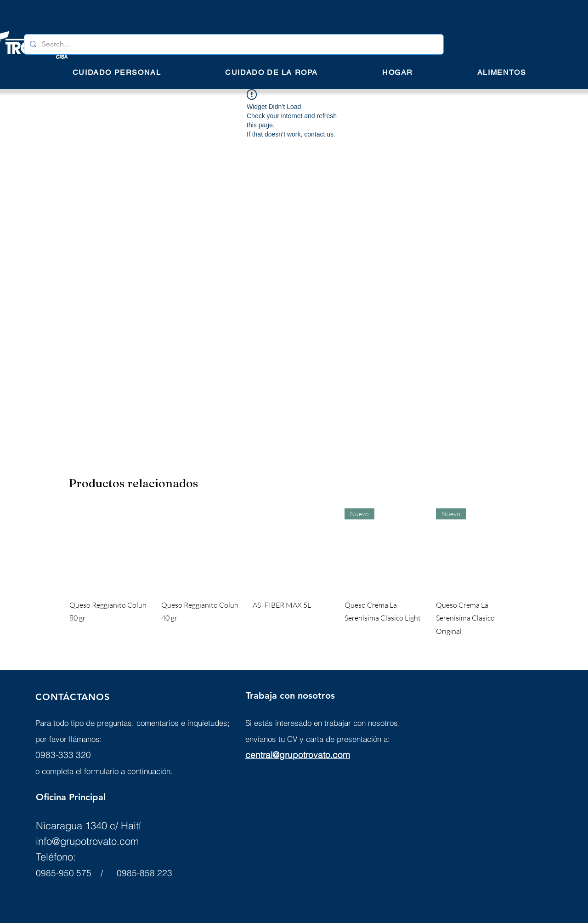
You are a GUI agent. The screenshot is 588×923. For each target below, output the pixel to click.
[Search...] (233, 44)
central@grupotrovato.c (291, 755)
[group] (294, 573)
